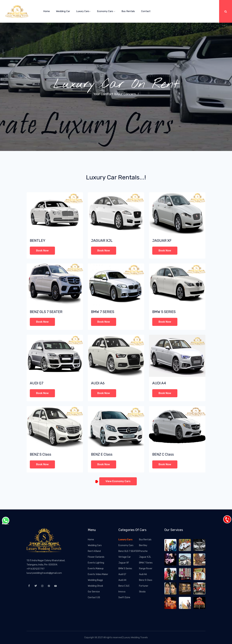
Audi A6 (143, 574)
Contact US (94, 597)
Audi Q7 (122, 574)
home (46, 11)
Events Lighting (96, 563)
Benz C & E (124, 586)
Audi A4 (122, 580)
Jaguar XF (124, 563)
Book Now (42, 251)
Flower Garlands (96, 557)
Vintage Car (125, 557)
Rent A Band (94, 551)
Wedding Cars (95, 545)
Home (91, 540)
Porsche (143, 551)
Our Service (94, 592)
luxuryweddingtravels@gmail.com (44, 573)
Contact (146, 11)
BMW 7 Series (146, 563)
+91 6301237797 (36, 569)
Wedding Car (63, 11)
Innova (122, 592)
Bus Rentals (128, 11)
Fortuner (144, 586)
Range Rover (146, 569)
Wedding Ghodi (95, 586)
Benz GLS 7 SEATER (129, 551)
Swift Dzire (124, 597)
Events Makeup (96, 569)
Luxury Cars (83, 11)
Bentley (143, 545)
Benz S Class (146, 580)
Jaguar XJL (145, 557)
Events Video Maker (98, 574)
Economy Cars (106, 11)
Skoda (142, 592)
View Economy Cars (118, 481)
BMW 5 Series (125, 569)
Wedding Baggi (95, 580)
